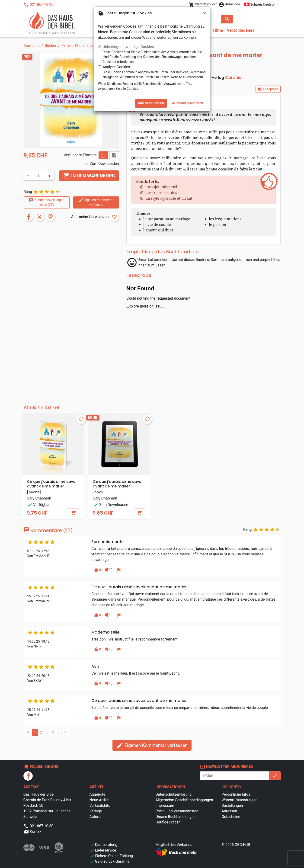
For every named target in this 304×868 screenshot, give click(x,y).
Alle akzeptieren (151, 103)
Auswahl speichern (187, 103)
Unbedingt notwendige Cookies (128, 47)
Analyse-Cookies (116, 67)
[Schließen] (205, 13)
